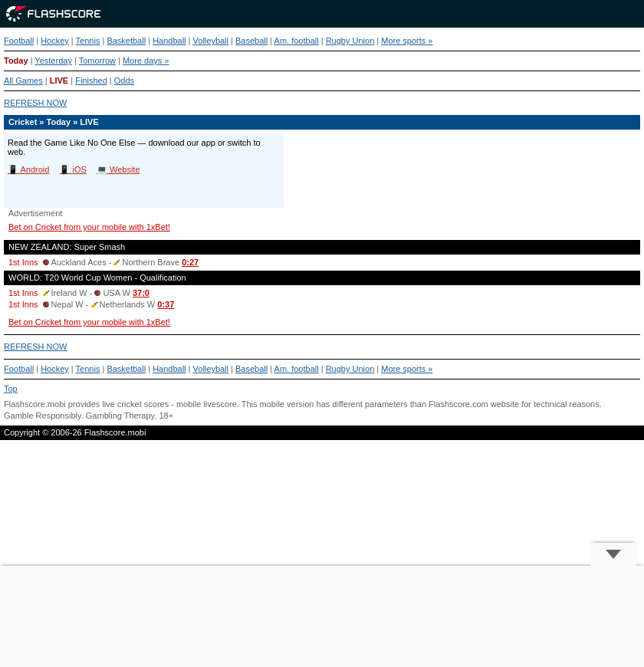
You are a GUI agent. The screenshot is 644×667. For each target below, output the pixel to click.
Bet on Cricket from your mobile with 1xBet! (89, 227)
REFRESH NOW (36, 103)
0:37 (166, 304)
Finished (91, 80)
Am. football (297, 41)
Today (16, 61)
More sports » (407, 41)
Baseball (251, 41)
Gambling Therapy (120, 416)
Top (11, 389)
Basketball (126, 41)
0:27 (190, 262)
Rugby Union (350, 41)
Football (19, 41)
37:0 (141, 293)
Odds (124, 80)
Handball (169, 41)
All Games (23, 80)
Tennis (88, 41)
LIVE (59, 80)
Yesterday (53, 61)
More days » (146, 61)
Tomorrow (97, 61)
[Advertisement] (322, 616)
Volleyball (211, 41)
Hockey (55, 41)
